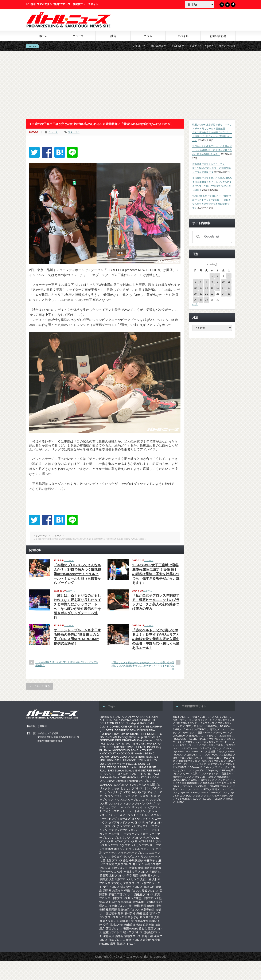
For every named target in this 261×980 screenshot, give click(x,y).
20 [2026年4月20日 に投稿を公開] (201, 294)
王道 (146, 913)
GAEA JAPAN (108, 737)
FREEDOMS (148, 734)
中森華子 (149, 860)
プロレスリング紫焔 (212, 745)
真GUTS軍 (146, 917)
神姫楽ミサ (127, 921)
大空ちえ (117, 883)
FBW (116, 734)
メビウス (211, 736)
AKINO (140, 717)
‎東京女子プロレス (182, 777)
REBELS (123, 767)
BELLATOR (107, 723)
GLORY (218, 799)
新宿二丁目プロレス (121, 894)
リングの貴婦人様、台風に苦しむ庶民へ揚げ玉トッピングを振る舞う (67, 664)
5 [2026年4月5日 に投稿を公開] (195, 282)
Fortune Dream (129, 734)
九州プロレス (123, 864)
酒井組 (119, 936)
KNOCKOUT (108, 753)
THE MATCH (128, 777)
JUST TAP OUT (116, 747)
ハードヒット (143, 830)
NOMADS (152, 757)
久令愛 (110, 864)
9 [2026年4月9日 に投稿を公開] (218, 282)
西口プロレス (114, 929)
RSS (222, 5)
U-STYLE (143, 777)
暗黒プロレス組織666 (205, 726)
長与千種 (147, 936)
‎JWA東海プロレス (219, 786)
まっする (125, 792)
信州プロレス (207, 780)
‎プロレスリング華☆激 (195, 786)
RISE (153, 767)
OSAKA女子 (114, 760)
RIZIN (179, 802)
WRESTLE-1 (198, 751)
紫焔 (139, 925)
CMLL (151, 723)
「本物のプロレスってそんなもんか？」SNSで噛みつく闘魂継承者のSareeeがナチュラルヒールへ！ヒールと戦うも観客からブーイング (77, 574)
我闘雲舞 (226, 774)
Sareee (119, 771)
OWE (103, 764)
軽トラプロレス (133, 932)
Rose (103, 771)
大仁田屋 (146, 879)
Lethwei (105, 757)
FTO (159, 734)
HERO (158, 740)
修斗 (120, 872)
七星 (102, 860)
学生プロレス (134, 887)
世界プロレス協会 (117, 860)
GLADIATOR (152, 737)
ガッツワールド (221, 733)
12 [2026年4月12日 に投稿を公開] (195, 288)
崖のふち (149, 887)
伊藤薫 (133, 868)
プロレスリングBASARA (139, 841)
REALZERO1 (108, 767)
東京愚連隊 (125, 902)
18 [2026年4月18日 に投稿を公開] (229, 288)
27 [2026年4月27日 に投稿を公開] (201, 300)
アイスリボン (222, 767)
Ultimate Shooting (127, 781)
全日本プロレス (201, 717)
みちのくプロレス (222, 717)
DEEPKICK (122, 730)
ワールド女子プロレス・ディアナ (201, 774)
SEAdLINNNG (180, 780)
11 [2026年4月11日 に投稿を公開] (229, 282)
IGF (118, 744)
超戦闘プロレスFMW (217, 758)
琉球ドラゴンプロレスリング (188, 758)
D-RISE (144, 727)
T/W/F (156, 774)
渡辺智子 (111, 913)
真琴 (157, 917)
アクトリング (122, 796)
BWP (143, 723)
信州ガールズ (108, 872)
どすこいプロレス (132, 788)
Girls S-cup (136, 737)
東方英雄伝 (139, 902)
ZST (198, 796)
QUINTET (144, 764)
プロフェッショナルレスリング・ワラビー (208, 742)
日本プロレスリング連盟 (126, 898)
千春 (129, 876)
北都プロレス (117, 876)
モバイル (183, 36)
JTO (102, 747)
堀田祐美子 (140, 876)
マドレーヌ (148, 849)
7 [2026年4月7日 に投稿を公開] (206, 282)
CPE (124, 727)
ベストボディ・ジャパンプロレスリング (194, 720)
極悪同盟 (111, 910)
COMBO (115, 727)
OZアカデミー (116, 764)
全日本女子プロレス (136, 872)
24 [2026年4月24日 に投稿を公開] (223, 294)
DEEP (110, 730)
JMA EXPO (154, 744)
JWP (130, 747)
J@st (142, 744)
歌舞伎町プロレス (129, 910)
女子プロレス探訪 (114, 887)
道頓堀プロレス (216, 751)
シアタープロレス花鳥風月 (218, 755)
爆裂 (139, 913)
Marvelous (222, 777)
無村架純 (130, 913)
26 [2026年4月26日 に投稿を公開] (195, 300)
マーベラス (110, 853)
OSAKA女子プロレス (136, 760)
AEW (132, 717)
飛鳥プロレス (117, 940)
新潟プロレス (219, 789)
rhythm (134, 767)
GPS (118, 740)
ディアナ (143, 826)
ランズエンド (132, 857)
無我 (121, 913)
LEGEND (149, 753)
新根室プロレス (144, 894)
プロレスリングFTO (198, 789)
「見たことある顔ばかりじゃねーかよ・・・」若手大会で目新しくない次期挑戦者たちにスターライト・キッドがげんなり (143, 666)
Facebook (233, 5)
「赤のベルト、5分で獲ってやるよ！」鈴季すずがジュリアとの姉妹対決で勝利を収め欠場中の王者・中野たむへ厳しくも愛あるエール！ (156, 639)
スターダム (74, 132)
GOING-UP (107, 740)
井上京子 (138, 864)
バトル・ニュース (126, 957)
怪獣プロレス (133, 891)
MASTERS (138, 757)
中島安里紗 (136, 860)
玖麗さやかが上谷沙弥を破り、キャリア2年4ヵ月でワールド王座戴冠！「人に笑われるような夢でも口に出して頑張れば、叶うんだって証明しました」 (212, 132)
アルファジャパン (134, 804)
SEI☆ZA (105, 774)
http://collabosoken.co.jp (50, 741)
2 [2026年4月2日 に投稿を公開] (218, 276)
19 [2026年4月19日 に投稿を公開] (195, 294)
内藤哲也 (155, 872)
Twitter (227, 5)
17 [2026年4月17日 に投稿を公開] (223, 288)
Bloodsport (132, 723)
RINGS (144, 767)
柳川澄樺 (134, 906)
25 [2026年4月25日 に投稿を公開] (229, 294)
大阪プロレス (132, 883)
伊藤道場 (144, 868)
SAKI (110, 771)
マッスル (134, 849)
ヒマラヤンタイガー (136, 834)
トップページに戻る (39, 686)
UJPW (110, 781)
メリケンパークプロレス (133, 853)
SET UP (117, 774)
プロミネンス (122, 838)
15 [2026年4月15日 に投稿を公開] (212, 288)
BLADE (120, 723)
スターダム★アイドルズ (135, 815)
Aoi (115, 720)
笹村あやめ (116, 925)
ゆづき (142, 792)
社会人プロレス (109, 921)
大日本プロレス (226, 720)
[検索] (211, 237)
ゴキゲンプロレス (114, 811)
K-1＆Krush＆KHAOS (187, 799)
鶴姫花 (121, 944)
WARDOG (106, 785)
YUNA (134, 785)
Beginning (213, 770)
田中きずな (132, 917)
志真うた (118, 891)
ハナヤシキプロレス (121, 830)
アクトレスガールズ (144, 796)
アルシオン (115, 804)
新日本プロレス (181, 717)
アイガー (153, 792)
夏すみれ (153, 876)
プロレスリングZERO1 (194, 729)
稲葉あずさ (142, 921)
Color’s (104, 727)
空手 (106, 925)
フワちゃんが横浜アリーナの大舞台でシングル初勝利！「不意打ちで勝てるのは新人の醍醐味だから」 (212, 150)
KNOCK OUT (125, 753)
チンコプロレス (126, 826)
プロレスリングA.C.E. (145, 838)
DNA (152, 730)
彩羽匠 (107, 891)
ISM (135, 744)
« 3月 (195, 305)
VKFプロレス (147, 781)
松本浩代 (153, 902)
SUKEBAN (130, 774)
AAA (124, 717)
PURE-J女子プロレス (212, 761)
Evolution (106, 734)
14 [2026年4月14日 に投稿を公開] (206, 288)
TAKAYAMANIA (109, 777)
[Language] (200, 4)
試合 (113, 36)
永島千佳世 (148, 910)
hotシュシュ (107, 744)
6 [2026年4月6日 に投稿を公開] (201, 282)
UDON (154, 777)
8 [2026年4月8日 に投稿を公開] (212, 282)
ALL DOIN (106, 720)
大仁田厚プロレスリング (124, 879)
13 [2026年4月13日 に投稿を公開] (201, 288)
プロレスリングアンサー (140, 845)
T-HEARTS (144, 774)
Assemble (125, 720)
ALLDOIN (152, 717)
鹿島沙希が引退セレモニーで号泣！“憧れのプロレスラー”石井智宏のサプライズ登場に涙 (212, 168)
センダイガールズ (120, 819)
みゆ (134, 792)
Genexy (123, 737)
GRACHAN (129, 740)
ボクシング (121, 849)
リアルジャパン (150, 857)
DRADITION (179, 736)
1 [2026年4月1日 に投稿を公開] (212, 276)
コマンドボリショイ (130, 807)
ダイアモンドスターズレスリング (129, 822)
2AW (188, 726)
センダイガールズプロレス (208, 764)
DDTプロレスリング (186, 723)
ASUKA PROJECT (144, 720)
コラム (148, 36)
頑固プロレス (196, 736)
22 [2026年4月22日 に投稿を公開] (212, 294)
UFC (103, 781)
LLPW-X (125, 757)
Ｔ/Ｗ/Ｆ (131, 944)
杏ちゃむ (111, 902)
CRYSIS (133, 727)
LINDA (115, 757)
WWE (194, 780)
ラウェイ (117, 857)
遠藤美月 (109, 936)
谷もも (143, 929)
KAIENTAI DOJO (144, 747)
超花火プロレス (113, 932)
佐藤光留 (156, 868)
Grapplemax (145, 740)
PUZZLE (131, 764)
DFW (133, 730)
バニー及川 (115, 834)
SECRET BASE (151, 771)
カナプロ (111, 807)
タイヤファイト (141, 819)
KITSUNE (146, 750)
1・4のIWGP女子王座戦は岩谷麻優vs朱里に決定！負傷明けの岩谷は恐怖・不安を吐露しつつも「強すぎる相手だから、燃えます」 (156, 574)
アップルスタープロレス (129, 800)
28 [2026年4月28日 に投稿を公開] (206, 300)
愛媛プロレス (150, 891)
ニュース (78, 36)
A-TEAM (115, 717)
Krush (138, 753)
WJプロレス (121, 785)
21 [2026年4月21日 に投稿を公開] (206, 294)
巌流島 (229, 799)
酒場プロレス (133, 936)
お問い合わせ (218, 36)
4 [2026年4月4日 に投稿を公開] (229, 276)
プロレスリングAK (111, 841)
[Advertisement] (130, 85)
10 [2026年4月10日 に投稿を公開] (223, 282)
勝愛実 (104, 876)
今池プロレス (120, 868)
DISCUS (143, 730)
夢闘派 (104, 879)
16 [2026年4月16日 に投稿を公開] (218, 288)
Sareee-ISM (133, 771)
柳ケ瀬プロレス (118, 906)
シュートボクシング (138, 811)
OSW (154, 760)
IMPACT (127, 744)
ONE (103, 760)
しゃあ (115, 788)
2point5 (104, 717)
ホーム (43, 36)
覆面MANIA (130, 929)
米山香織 (130, 925)
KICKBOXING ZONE (125, 750)
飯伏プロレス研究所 (138, 940)
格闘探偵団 (148, 906)
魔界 (113, 944)
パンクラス (224, 780)
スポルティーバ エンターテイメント (200, 748)
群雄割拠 (148, 925)
